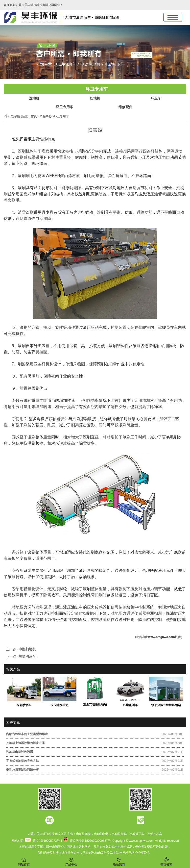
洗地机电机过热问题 (20, 752)
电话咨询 (166, 862)
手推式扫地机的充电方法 (23, 761)
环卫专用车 (65, 107)
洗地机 (34, 98)
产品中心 (46, 116)
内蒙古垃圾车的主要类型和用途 (27, 734)
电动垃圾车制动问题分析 (23, 770)
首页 (34, 116)
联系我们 (119, 862)
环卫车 (156, 98)
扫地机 (95, 98)
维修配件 (125, 107)
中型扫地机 (27, 649)
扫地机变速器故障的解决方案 (25, 743)
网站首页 (24, 862)
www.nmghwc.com (162, 637)
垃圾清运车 (27, 656)
